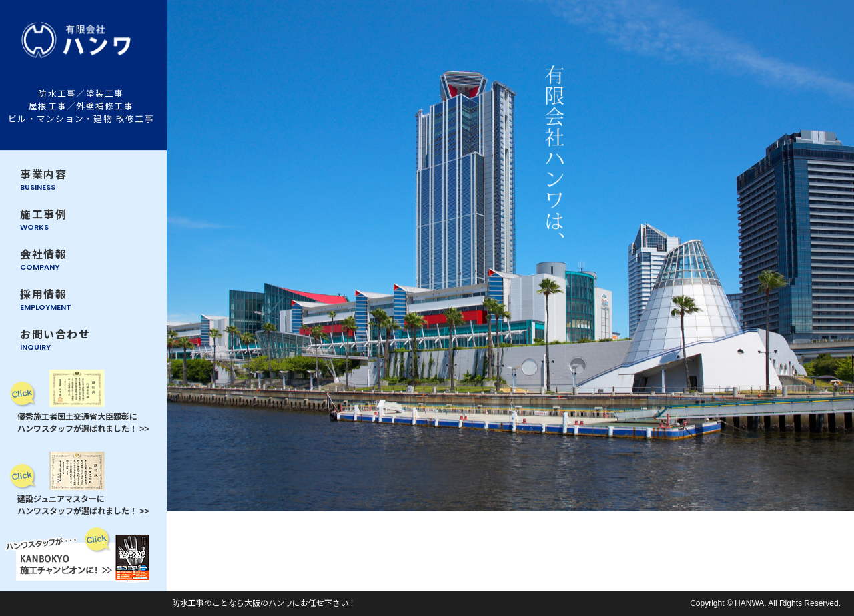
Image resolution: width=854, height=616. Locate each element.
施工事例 (43, 221)
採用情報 (46, 301)
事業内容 (43, 181)
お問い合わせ (55, 341)
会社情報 (43, 261)
